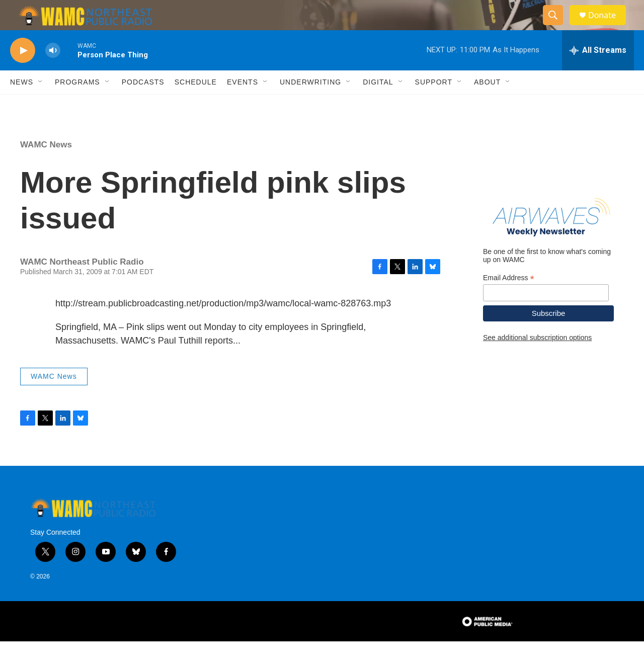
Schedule (196, 105)
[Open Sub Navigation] (41, 105)
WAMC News (46, 167)
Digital (378, 105)
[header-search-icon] (557, 27)
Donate (608, 26)
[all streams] (598, 73)
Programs (77, 105)
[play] (23, 73)
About (487, 105)
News (22, 105)
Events (243, 105)
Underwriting (310, 105)
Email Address (509, 301)
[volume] (53, 73)
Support (434, 105)
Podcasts (143, 105)
